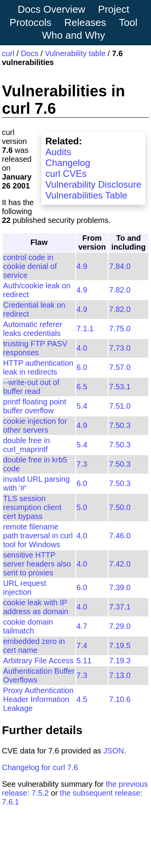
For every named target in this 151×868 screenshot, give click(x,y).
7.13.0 (120, 675)
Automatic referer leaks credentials (33, 329)
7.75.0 (120, 329)
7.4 (82, 645)
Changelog (68, 163)
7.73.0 (120, 348)
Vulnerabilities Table (86, 195)
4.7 (82, 626)
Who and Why (74, 35)
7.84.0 (120, 266)
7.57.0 (120, 367)
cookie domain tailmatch (28, 626)
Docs (30, 53)
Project (114, 9)
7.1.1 (85, 329)
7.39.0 (120, 587)
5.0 (82, 507)
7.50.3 (120, 425)
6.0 (82, 367)
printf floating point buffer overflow (35, 406)
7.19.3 (120, 661)
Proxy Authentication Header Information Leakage (38, 699)
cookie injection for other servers (35, 425)
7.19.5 (120, 645)
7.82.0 (120, 290)
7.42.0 (120, 564)
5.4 (82, 406)
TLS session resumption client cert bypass (32, 507)
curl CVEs (66, 174)
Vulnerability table (75, 53)
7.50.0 (120, 507)
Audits (58, 152)
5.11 (84, 661)
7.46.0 (120, 536)
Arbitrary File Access (38, 661)
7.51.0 (120, 406)
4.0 (82, 348)
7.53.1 (120, 387)
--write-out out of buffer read (31, 387)
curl (8, 53)
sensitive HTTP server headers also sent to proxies (37, 564)
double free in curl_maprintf (26, 445)
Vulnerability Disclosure (93, 184)
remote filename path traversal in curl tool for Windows (38, 536)
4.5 (82, 699)
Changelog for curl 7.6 (40, 767)
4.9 (82, 266)
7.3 (82, 464)
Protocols (31, 22)
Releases (85, 22)
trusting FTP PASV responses (35, 348)
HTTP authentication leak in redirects (38, 367)
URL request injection (25, 588)
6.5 (82, 387)
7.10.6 (120, 699)
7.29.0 (120, 626)
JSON (113, 751)
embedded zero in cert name (34, 646)
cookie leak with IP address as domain (36, 607)
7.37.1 (120, 607)
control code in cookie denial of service (30, 266)
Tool (128, 22)
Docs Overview (52, 9)
